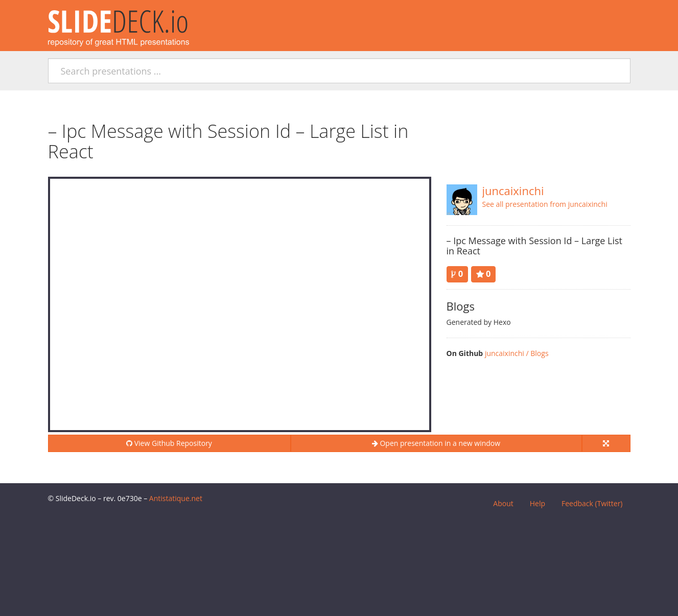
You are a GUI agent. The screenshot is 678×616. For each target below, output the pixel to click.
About (503, 503)
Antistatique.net (176, 498)
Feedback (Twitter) (592, 503)
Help (537, 503)
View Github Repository (169, 443)
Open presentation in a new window (436, 443)
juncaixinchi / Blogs (517, 353)
